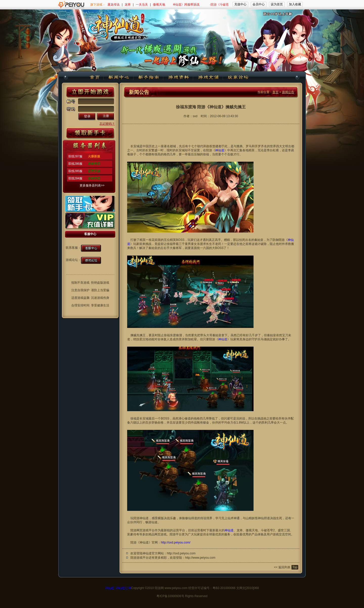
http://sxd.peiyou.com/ (176, 542)
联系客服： (73, 248)
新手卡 (90, 134)
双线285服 (75, 171)
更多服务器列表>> (92, 185)
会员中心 (259, 4)
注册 (106, 116)
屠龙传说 (113, 5)
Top (295, 567)
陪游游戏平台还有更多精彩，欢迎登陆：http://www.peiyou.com (173, 558)
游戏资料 (178, 77)
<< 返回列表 (282, 567)
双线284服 (75, 178)
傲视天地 (159, 5)
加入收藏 (295, 4)
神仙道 (95, 77)
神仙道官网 (123, 588)
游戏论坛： (73, 260)
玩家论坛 (238, 77)
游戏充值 (208, 77)
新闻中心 (119, 77)
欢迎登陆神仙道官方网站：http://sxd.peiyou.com (163, 553)
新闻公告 (288, 92)
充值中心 (240, 4)
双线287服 (75, 156)
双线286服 (75, 164)
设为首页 (277, 4)
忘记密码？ (107, 124)
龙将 (128, 5)
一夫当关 (142, 5)
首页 (276, 92)
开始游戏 (90, 92)
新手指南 (148, 77)
